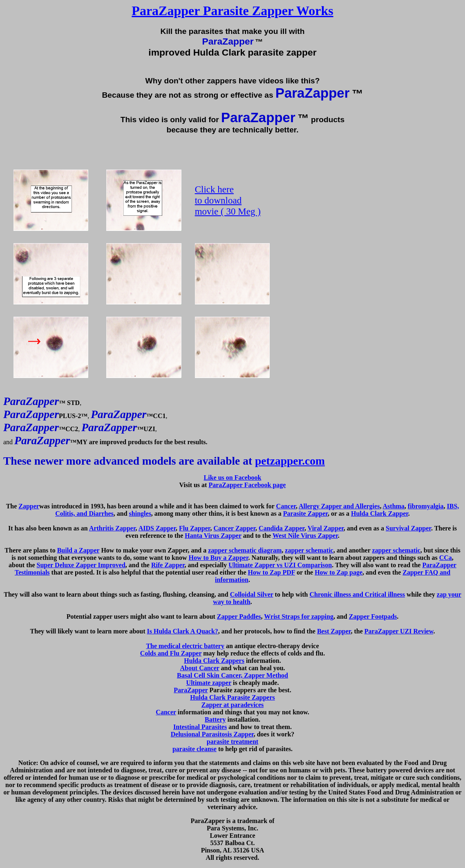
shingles (140, 513)
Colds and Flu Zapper (171, 653)
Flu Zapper (194, 528)
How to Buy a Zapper (218, 558)
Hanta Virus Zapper (213, 536)
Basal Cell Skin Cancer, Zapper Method (232, 675)
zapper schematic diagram (245, 550)
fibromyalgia (426, 506)
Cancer (286, 506)
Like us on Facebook (233, 478)
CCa (446, 558)
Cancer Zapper (234, 528)
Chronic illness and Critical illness (358, 594)
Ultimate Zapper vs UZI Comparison (280, 565)
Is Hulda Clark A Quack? (183, 631)
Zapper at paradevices (233, 705)
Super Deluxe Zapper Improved (81, 565)
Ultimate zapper (209, 683)
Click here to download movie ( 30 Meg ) (228, 200)
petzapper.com (290, 461)
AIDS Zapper (157, 528)
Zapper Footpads (373, 616)
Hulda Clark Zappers (214, 661)
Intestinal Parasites (200, 727)
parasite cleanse (194, 749)
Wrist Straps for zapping (299, 616)
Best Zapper (334, 631)
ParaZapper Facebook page (247, 485)
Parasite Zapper (305, 513)
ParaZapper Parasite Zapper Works (232, 11)
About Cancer (199, 668)
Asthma (394, 506)
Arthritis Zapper (112, 528)
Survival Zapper (408, 528)
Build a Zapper (78, 550)
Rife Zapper (168, 565)
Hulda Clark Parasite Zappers (232, 697)
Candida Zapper (282, 528)
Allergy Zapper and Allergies (339, 506)
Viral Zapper (326, 528)
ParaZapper (191, 690)
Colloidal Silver (252, 594)
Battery (215, 719)
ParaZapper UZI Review (399, 631)
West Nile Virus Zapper (305, 536)
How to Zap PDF (272, 572)
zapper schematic (309, 550)
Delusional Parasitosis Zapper (212, 734)
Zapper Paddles (239, 616)
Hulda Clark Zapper (380, 513)
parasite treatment (232, 742)
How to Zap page (339, 572)
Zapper (29, 506)
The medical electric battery (185, 646)
